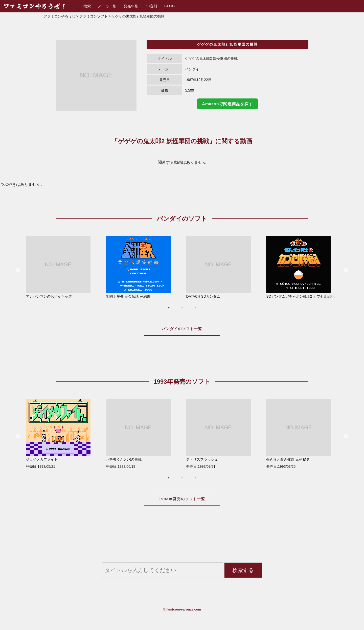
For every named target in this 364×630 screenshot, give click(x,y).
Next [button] (346, 270)
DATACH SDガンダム (222, 267)
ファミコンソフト (94, 16)
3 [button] (195, 308)
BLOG (170, 6)
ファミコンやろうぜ (59, 16)
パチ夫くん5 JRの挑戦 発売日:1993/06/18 (142, 434)
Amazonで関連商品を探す (227, 104)
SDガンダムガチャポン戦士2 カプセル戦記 (302, 267)
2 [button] (182, 308)
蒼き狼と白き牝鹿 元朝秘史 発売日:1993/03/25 (302, 434)
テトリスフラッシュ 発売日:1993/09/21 (222, 434)
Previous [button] (18, 270)
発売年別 (131, 6)
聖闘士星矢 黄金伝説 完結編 (142, 267)
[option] (96, 75)
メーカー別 (107, 6)
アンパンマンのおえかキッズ (62, 267)
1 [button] (169, 308)
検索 (87, 6)
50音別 (151, 6)
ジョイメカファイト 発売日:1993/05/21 (62, 434)
